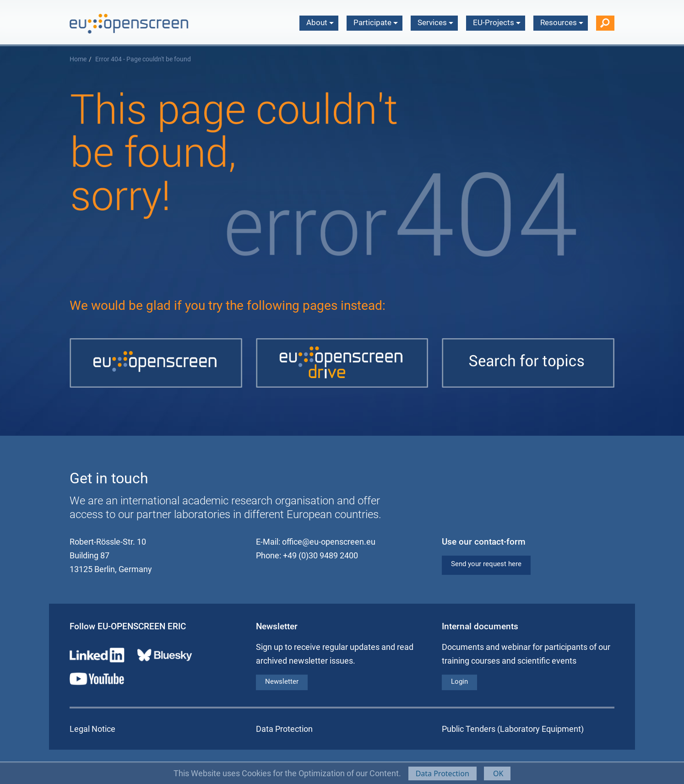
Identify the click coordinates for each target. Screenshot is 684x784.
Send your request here (486, 564)
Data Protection (442, 773)
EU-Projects (497, 22)
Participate (376, 22)
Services (435, 22)
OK (497, 773)
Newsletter (282, 681)
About (320, 22)
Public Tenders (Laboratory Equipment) (513, 729)
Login (459, 681)
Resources (562, 22)
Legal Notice (92, 729)
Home (78, 59)
